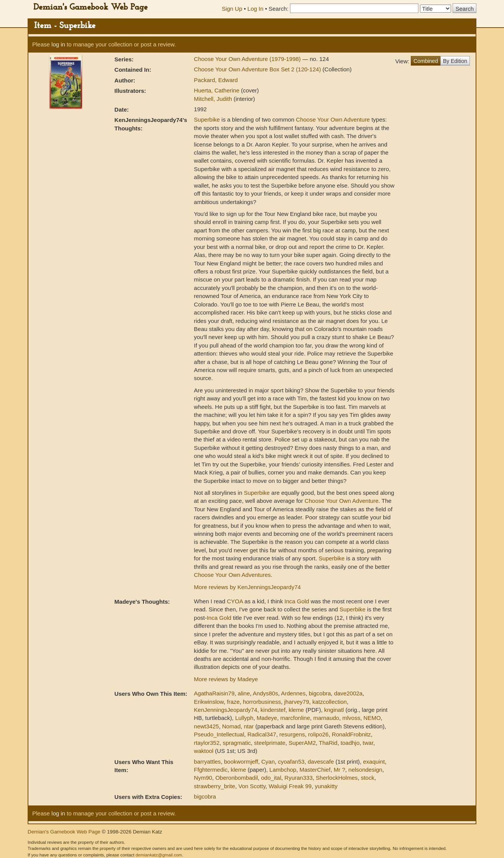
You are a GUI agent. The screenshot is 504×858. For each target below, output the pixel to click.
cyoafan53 (291, 762)
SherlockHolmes (337, 778)
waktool (204, 751)
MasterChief (315, 770)
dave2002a (348, 693)
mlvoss (352, 718)
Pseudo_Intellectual (219, 734)
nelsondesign (365, 770)
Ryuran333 (299, 778)
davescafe (321, 762)
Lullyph (244, 718)
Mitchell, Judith (214, 99)
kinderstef (273, 710)
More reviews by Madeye (226, 679)
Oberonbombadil (236, 778)
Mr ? (339, 770)
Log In (255, 9)
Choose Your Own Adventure (333, 119)
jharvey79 (297, 702)
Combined (426, 61)
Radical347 (262, 734)
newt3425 (207, 726)
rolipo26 (318, 734)
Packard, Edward (216, 80)
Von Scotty (252, 786)
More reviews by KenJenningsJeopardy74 (248, 587)
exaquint (374, 762)
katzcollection (329, 702)
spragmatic (237, 743)
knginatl (334, 710)
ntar (249, 726)
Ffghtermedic (211, 770)
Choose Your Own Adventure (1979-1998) (248, 59)
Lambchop (283, 770)
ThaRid (328, 743)
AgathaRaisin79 (214, 693)
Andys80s (265, 693)
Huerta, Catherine (218, 90)
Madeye (267, 718)
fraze (233, 702)
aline (244, 693)
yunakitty (326, 786)
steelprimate (270, 743)
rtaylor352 (207, 743)
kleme (296, 710)
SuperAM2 (302, 743)
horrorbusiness (262, 702)
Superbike (207, 119)
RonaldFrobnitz (351, 734)
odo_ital (271, 778)
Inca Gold (297, 601)
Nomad (231, 726)
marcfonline (295, 718)
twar (368, 743)
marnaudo (326, 718)
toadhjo (350, 743)
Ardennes (293, 693)
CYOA (235, 601)
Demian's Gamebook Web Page (91, 7)
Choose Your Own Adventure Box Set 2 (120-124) (258, 69)
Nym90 (203, 778)
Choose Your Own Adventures (232, 575)
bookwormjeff (241, 762)
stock (368, 778)
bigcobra (320, 693)
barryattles (208, 762)
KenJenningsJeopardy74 (226, 710)
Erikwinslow (209, 702)
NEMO (372, 718)
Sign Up (232, 9)
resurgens (292, 734)
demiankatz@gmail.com (159, 855)
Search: (278, 9)
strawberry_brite (215, 786)
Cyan (268, 762)
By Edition (455, 61)
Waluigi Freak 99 (290, 786)
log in (58, 44)
